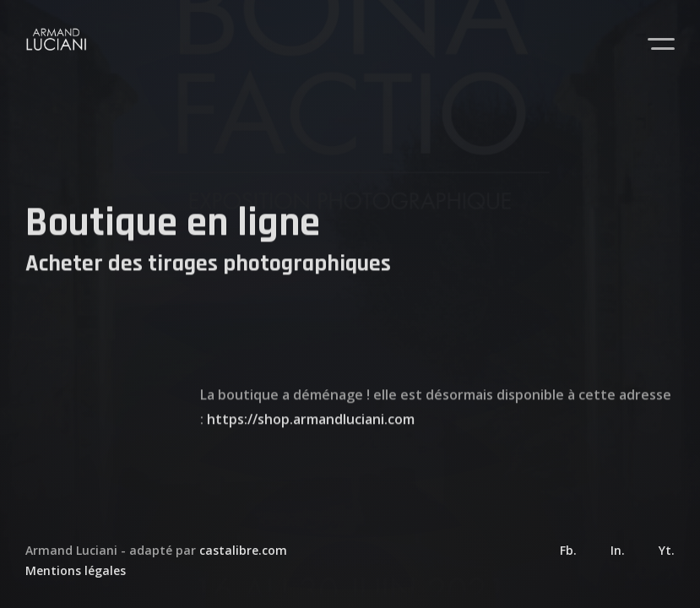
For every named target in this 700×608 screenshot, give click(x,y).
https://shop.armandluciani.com (311, 432)
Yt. (667, 550)
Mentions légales (76, 570)
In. (618, 550)
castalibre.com (243, 550)
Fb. (568, 550)
